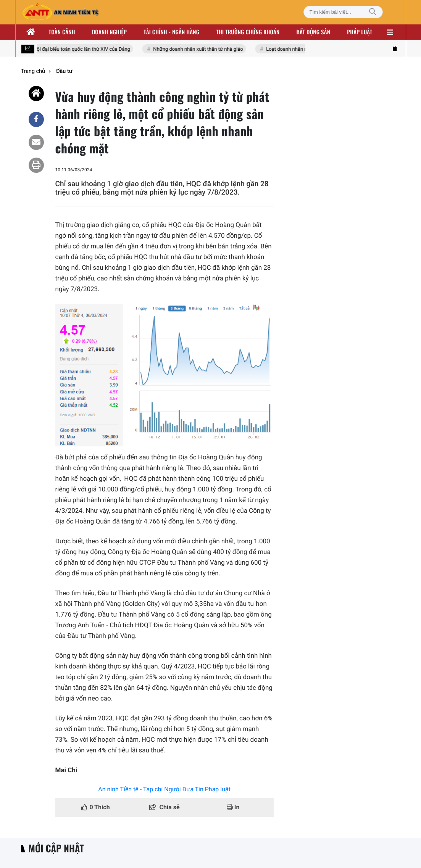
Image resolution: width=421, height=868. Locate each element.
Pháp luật (360, 32)
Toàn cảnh (62, 32)
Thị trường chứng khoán (248, 32)
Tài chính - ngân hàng (171, 32)
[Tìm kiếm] (373, 12)
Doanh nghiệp (109, 32)
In (233, 807)
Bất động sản (314, 32)
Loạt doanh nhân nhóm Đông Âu (302, 49)
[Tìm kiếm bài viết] (343, 12)
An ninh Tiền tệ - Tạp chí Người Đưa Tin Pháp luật (164, 789)
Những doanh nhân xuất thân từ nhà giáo (199, 49)
